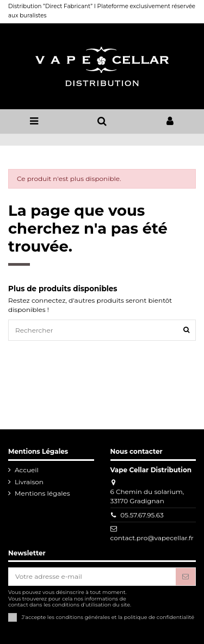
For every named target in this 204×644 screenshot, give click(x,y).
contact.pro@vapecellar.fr (152, 538)
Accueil (27, 470)
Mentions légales (42, 493)
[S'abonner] (186, 577)
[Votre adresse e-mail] (92, 577)
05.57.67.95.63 (142, 515)
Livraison (29, 482)
